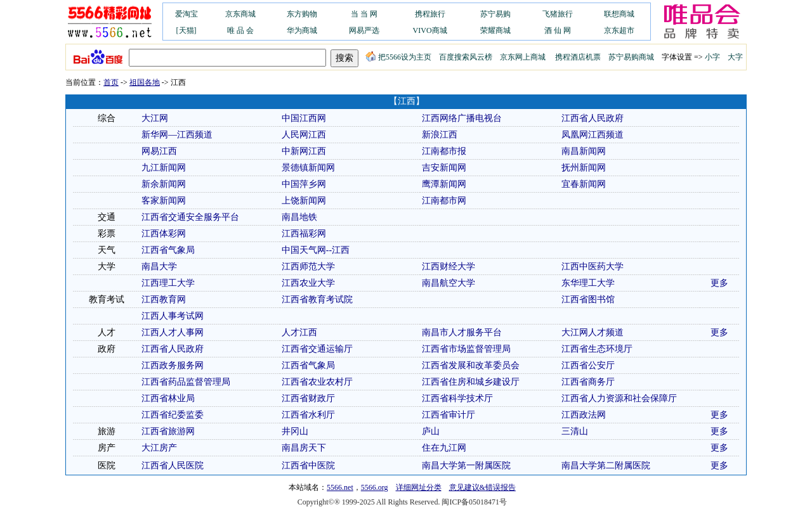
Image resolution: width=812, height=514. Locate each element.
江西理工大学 (168, 283)
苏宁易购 (495, 14)
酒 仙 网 (558, 30)
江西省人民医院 (173, 466)
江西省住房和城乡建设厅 (471, 382)
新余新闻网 (164, 184)
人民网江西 (304, 135)
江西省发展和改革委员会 (471, 365)
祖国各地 (145, 82)
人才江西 (299, 332)
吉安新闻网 (444, 168)
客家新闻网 (164, 201)
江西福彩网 (304, 234)
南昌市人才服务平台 (462, 332)
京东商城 (240, 14)
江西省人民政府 (593, 118)
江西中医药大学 (593, 267)
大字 (735, 57)
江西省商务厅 (588, 382)
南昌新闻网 (584, 151)
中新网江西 (304, 151)
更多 (719, 283)
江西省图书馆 (588, 299)
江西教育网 (164, 299)
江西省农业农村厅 (317, 382)
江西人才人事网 (173, 332)
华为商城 (302, 30)
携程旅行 (430, 14)
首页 (111, 82)
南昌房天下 (304, 448)
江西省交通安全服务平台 (190, 217)
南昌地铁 (299, 217)
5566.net (340, 487)
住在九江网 (444, 448)
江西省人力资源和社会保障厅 (619, 398)
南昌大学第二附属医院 (606, 466)
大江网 (155, 118)
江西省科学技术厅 (457, 398)
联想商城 (619, 14)
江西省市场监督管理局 (466, 349)
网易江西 (159, 151)
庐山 (431, 431)
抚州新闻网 (584, 168)
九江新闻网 (164, 168)
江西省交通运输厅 (317, 349)
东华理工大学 (588, 283)
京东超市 (619, 30)
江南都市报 (444, 151)
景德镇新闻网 (308, 168)
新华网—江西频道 (177, 135)
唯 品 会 (240, 30)
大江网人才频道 (593, 332)
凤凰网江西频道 (593, 135)
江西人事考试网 (173, 316)
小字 (712, 57)
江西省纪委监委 (173, 415)
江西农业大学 (308, 283)
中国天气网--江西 (316, 250)
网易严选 (364, 30)
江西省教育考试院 (317, 299)
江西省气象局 (168, 250)
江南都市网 (444, 201)
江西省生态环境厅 (597, 349)
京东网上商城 (523, 57)
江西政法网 (584, 415)
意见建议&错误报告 (482, 487)
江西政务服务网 (173, 365)
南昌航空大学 (449, 283)
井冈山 (295, 431)
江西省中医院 (308, 466)
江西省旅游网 (168, 431)
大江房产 (159, 448)
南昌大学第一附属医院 (466, 466)
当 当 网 (364, 14)
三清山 (575, 431)
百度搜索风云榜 (466, 57)
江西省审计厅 (449, 415)
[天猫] (187, 30)
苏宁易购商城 (631, 57)
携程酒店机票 (578, 57)
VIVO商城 (430, 30)
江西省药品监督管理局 (186, 382)
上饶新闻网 (304, 201)
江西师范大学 (308, 267)
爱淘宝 (187, 14)
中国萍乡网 (304, 184)
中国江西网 (304, 118)
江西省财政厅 (308, 398)
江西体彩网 (164, 234)
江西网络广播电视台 (462, 118)
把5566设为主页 (398, 57)
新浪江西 (440, 135)
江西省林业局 (168, 398)
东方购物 (302, 14)
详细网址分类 (419, 487)
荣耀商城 (495, 30)
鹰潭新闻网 (444, 184)
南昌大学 (159, 267)
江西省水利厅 (308, 415)
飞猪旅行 (558, 14)
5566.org (375, 487)
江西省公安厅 (588, 365)
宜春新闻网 (584, 184)
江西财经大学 (449, 267)
